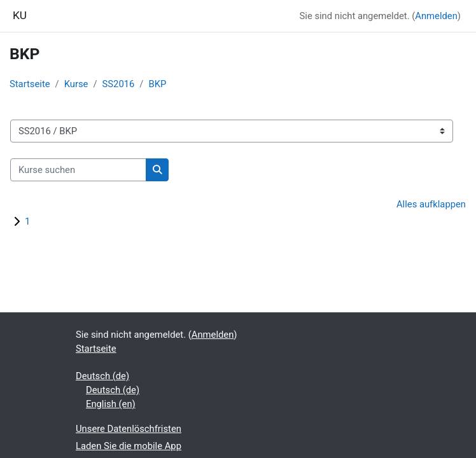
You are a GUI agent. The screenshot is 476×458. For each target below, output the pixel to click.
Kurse (76, 84)
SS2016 (119, 84)
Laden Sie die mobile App (129, 446)
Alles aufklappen (431, 204)
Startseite (30, 84)
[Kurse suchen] (78, 170)
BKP (157, 84)
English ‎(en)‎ (111, 404)
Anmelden (436, 16)
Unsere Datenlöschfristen (129, 429)
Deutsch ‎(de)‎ (102, 376)
